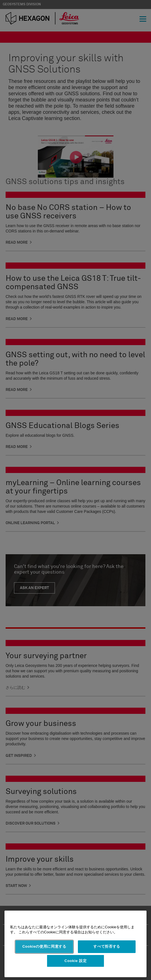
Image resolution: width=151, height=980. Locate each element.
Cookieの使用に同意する (44, 946)
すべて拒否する (107, 946)
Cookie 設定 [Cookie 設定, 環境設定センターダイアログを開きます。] (75, 961)
